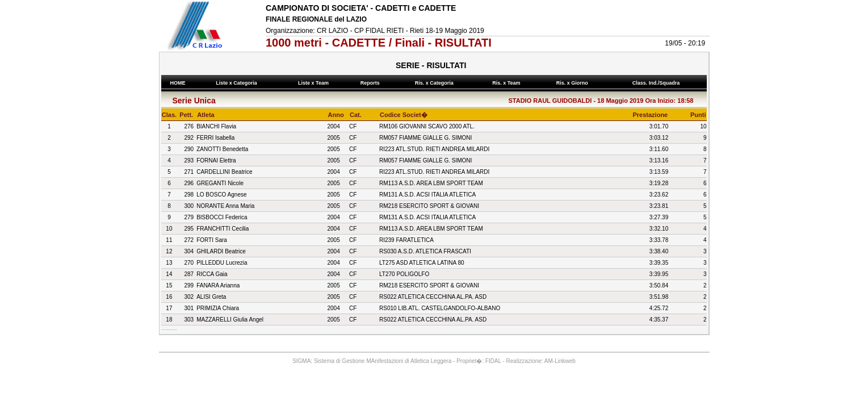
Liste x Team (315, 83)
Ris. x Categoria (435, 83)
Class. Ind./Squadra (657, 83)
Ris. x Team (508, 83)
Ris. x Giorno (573, 83)
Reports (371, 83)
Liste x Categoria (238, 83)
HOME (178, 83)
